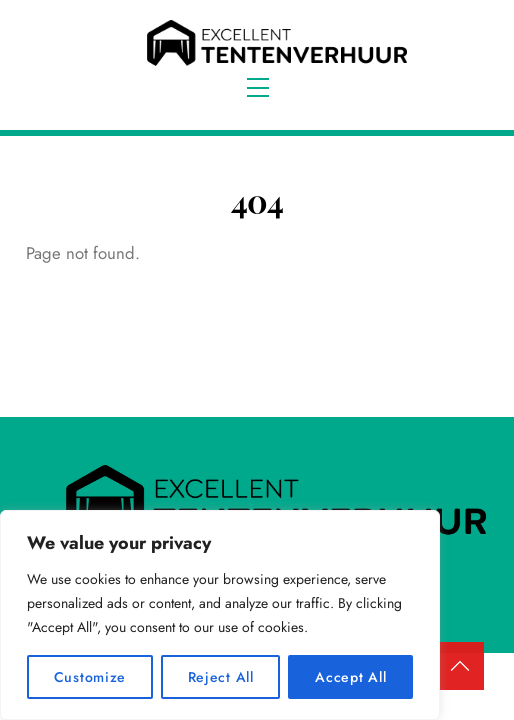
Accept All (350, 677)
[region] (220, 615)
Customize (90, 677)
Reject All (221, 677)
